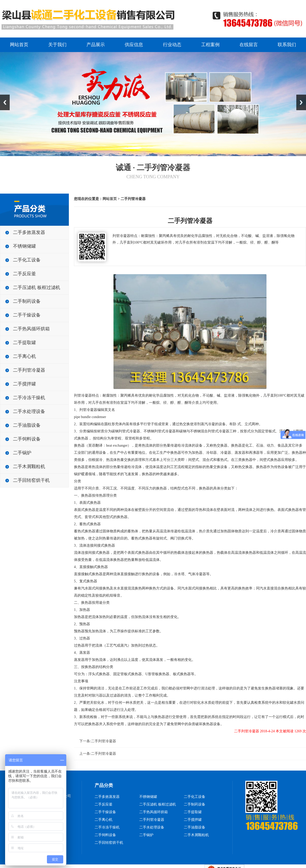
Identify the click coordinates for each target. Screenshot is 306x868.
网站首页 (19, 45)
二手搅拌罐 (24, 384)
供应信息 (134, 45)
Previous (5, 102)
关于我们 (57, 45)
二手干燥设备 (27, 315)
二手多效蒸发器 (29, 232)
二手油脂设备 (27, 425)
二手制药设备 (27, 301)
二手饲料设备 (27, 439)
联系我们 (287, 45)
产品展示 (96, 45)
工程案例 (210, 45)
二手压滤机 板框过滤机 (37, 287)
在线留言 (249, 45)
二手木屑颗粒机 (29, 467)
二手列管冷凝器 (29, 370)
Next (301, 102)
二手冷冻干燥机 (29, 398)
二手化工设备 (27, 260)
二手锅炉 (22, 453)
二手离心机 (24, 356)
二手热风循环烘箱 (31, 329)
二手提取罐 (24, 343)
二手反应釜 (24, 274)
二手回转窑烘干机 (31, 480)
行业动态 (172, 45)
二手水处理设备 (29, 411)
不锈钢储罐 (24, 246)
